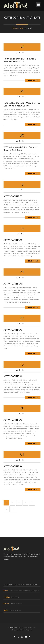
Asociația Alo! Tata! (29, 628)
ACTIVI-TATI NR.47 (13, 330)
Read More (33, 80)
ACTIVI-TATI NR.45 (13, 420)
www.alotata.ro (16, 610)
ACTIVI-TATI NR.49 (13, 240)
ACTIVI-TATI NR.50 (13, 196)
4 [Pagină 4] (25, 503)
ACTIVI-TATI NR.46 (13, 376)
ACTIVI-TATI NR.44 (13, 466)
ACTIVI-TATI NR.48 (13, 284)
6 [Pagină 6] (7, 509)
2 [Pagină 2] (12, 503)
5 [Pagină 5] (32, 503)
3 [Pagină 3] (19, 503)
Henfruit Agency (27, 630)
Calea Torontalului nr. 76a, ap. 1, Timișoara (25, 591)
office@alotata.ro (16, 604)
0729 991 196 (15, 597)
